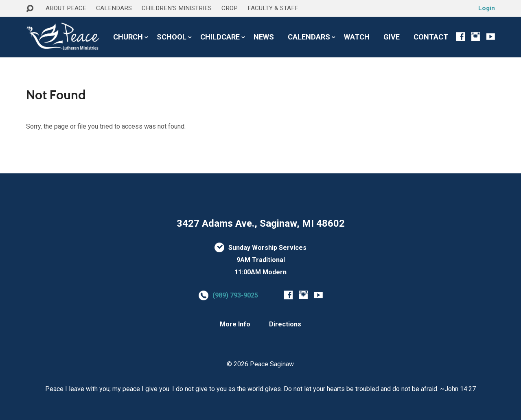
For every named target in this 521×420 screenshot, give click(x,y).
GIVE (392, 37)
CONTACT (431, 37)
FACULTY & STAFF (273, 8)
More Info (235, 324)
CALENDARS (114, 8)
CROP (230, 8)
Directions (285, 324)
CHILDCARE (220, 37)
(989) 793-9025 (235, 295)
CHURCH (128, 37)
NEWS (264, 37)
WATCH (357, 37)
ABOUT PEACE (66, 8)
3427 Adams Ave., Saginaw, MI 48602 (261, 223)
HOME (37, 24)
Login (487, 8)
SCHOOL (172, 37)
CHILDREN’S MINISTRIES (177, 8)
